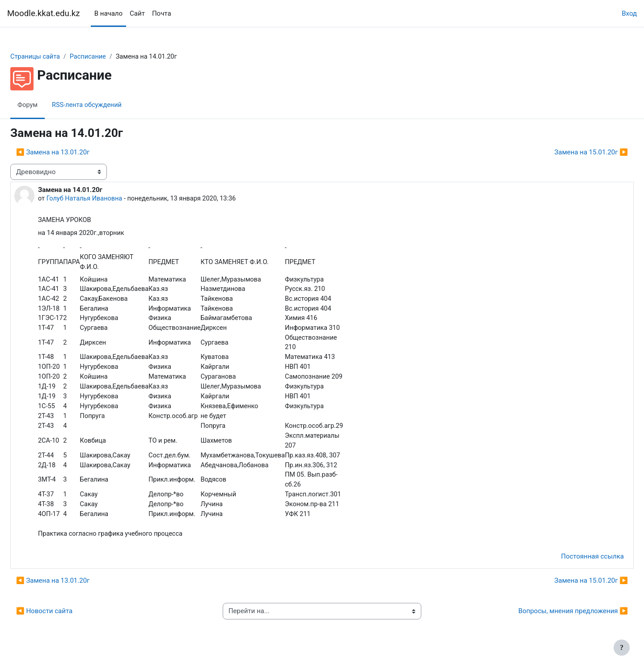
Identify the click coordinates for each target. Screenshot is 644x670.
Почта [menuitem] (162, 13)
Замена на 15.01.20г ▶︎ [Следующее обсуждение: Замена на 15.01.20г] (570, 153)
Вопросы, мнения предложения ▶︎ (552, 620)
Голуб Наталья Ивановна (107, 199)
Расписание (112, 57)
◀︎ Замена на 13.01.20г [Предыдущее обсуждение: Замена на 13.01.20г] (74, 153)
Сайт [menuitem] (137, 13)
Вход (629, 13)
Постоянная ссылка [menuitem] (571, 566)
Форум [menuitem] (49, 105)
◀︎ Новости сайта (66, 620)
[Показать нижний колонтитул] (622, 648)
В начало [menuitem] (108, 13)
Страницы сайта (57, 57)
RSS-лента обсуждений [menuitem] (110, 105)
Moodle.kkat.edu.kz (44, 13)
